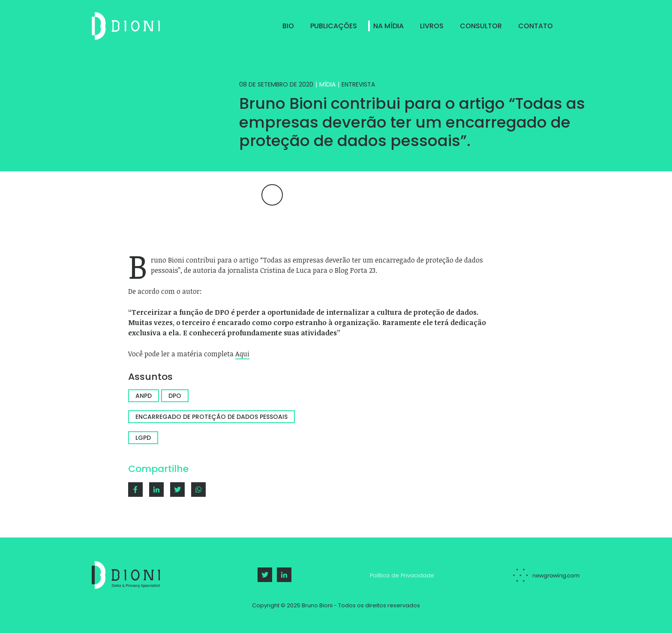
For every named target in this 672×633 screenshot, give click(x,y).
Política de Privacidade (402, 575)
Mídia (327, 84)
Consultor (481, 26)
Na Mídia (388, 26)
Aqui (242, 354)
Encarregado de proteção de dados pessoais (211, 417)
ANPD (144, 396)
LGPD (143, 438)
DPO (175, 396)
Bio (288, 26)
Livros (432, 26)
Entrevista (358, 84)
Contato (535, 26)
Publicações (334, 26)
